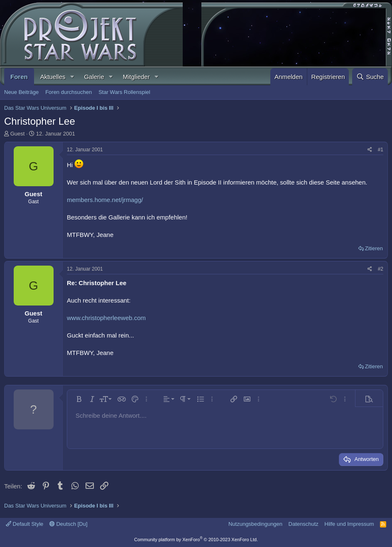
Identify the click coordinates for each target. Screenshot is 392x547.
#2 (381, 269)
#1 (381, 150)
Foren (19, 77)
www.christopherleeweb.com (106, 318)
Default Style (24, 524)
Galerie (94, 77)
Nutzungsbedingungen (255, 524)
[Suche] (370, 77)
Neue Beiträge (21, 92)
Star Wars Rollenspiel (124, 92)
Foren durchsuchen (69, 92)
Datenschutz (304, 524)
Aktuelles (53, 77)
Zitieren (374, 248)
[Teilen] (370, 150)
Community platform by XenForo (196, 540)
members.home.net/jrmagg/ (105, 200)
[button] (72, 77)
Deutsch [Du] (69, 524)
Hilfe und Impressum (349, 524)
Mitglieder (136, 77)
